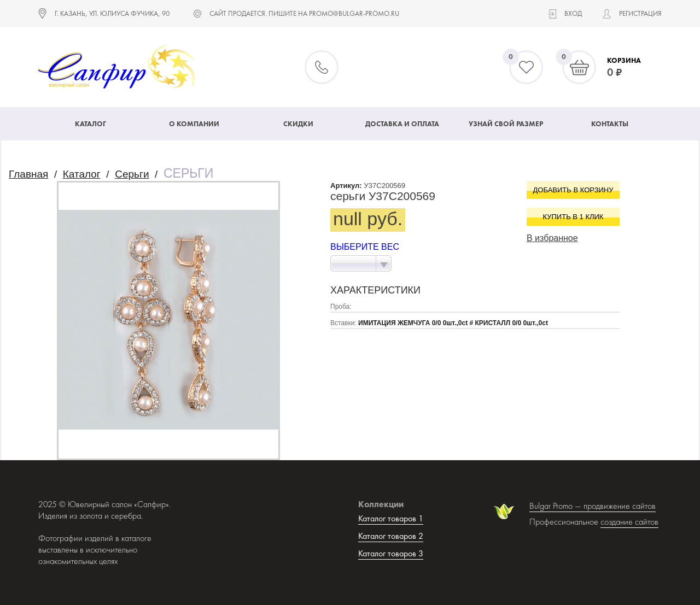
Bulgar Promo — (556, 506)
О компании (194, 124)
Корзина (624, 60)
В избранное (552, 238)
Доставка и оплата (402, 124)
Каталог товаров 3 (391, 553)
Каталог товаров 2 (391, 536)
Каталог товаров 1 (391, 518)
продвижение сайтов (620, 506)
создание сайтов (629, 522)
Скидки (298, 124)
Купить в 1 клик (573, 217)
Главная (28, 174)
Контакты (610, 124)
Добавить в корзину (573, 190)
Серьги (132, 174)
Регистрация (640, 13)
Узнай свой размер (506, 124)
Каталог (91, 124)
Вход (573, 13)
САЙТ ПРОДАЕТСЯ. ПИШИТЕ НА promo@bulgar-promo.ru (304, 13)
